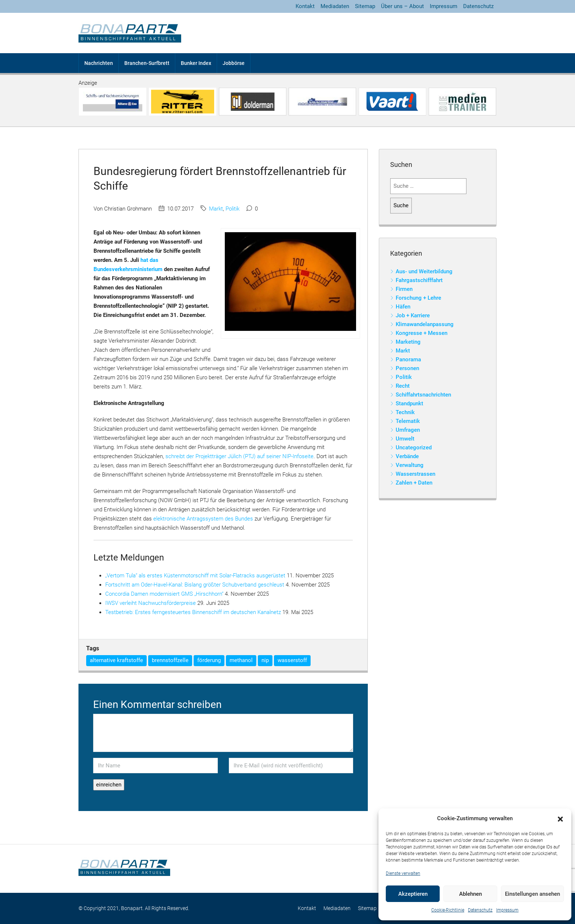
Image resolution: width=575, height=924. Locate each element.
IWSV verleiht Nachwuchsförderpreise (151, 603)
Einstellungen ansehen (532, 894)
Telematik (408, 421)
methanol (241, 660)
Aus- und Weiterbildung (424, 271)
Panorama (408, 359)
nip (265, 660)
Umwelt (405, 439)
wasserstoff (292, 660)
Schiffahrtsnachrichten (423, 395)
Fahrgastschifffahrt (419, 280)
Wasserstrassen (415, 474)
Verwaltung (410, 465)
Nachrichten (99, 63)
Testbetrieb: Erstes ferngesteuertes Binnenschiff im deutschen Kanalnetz (193, 612)
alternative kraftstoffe (116, 660)
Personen (407, 368)
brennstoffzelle (170, 660)
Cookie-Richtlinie (448, 910)
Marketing (408, 342)
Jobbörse (234, 63)
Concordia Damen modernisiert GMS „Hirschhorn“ (164, 594)
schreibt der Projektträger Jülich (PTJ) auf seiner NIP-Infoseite (239, 456)
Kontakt (305, 6)
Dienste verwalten (403, 873)
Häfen (403, 307)
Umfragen (408, 430)
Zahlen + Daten (414, 483)
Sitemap (365, 6)
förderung (209, 660)
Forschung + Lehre (418, 298)
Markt (216, 209)
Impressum (507, 910)
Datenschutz (480, 910)
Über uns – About (402, 6)
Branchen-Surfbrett (147, 63)
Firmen (404, 289)
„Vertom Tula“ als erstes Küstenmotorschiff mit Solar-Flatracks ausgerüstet (195, 576)
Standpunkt (409, 403)
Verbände (407, 456)
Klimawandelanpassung (425, 324)
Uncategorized (414, 448)
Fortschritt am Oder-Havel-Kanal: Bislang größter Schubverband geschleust (195, 585)
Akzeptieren (413, 894)
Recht (403, 386)
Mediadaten (335, 6)
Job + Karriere (413, 315)
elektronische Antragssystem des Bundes (203, 519)
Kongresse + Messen (422, 333)
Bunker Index (196, 63)
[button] (560, 819)
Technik (405, 412)
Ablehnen (470, 894)
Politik (232, 209)
